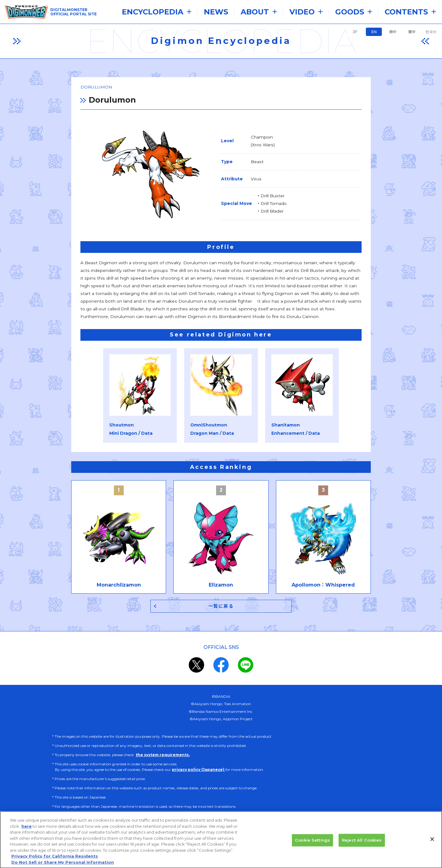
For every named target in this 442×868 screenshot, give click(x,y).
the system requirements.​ (163, 751)
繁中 (412, 32)
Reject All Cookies (362, 845)
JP (355, 32)
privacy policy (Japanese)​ (199, 766)
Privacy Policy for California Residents (55, 861)
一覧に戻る (221, 602)
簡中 (393, 32)
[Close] (432, 844)
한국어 (431, 32)
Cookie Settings (312, 845)
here (27, 831)
